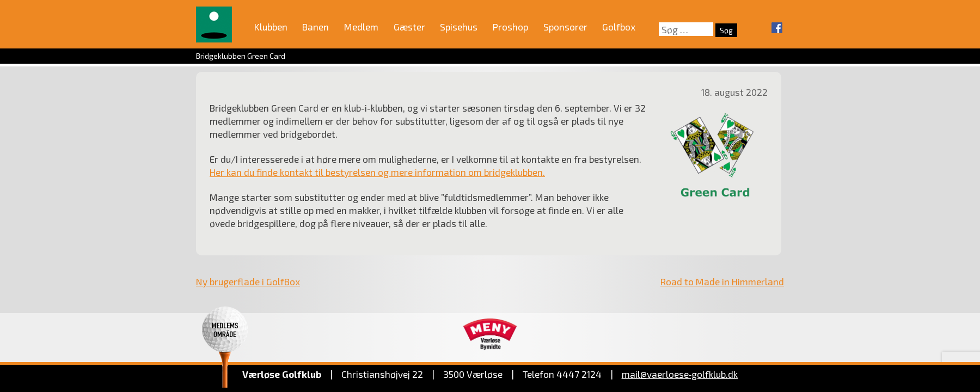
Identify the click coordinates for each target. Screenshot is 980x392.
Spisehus (459, 27)
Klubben (271, 27)
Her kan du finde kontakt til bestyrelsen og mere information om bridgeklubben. (377, 172)
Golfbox (619, 27)
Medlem (361, 27)
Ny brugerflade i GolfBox (248, 281)
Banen (316, 27)
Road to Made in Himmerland (722, 281)
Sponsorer (565, 27)
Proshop (510, 27)
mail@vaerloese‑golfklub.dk (680, 374)
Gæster (409, 27)
